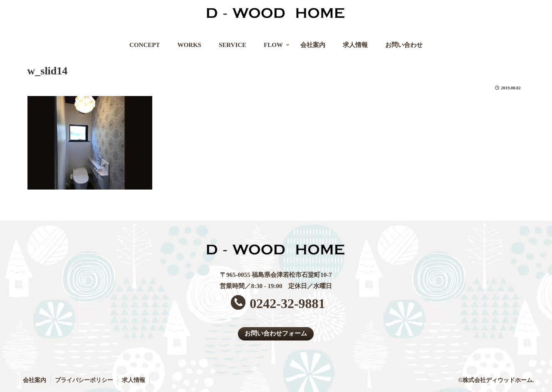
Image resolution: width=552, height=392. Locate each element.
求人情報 (134, 380)
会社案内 (35, 380)
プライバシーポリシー (84, 380)
